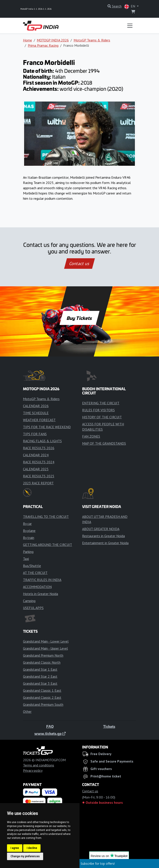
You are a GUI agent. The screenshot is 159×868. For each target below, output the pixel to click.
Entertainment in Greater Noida (105, 543)
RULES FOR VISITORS (98, 410)
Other (27, 711)
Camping (29, 601)
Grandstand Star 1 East (40, 669)
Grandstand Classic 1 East (42, 690)
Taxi (26, 559)
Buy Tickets (79, 318)
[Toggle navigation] (130, 26)
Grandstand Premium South (43, 704)
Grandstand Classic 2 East (42, 697)
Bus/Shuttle (32, 566)
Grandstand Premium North (43, 655)
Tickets (109, 726)
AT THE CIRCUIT (35, 573)
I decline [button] (32, 848)
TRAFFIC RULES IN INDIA (42, 580)
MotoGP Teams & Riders (92, 40)
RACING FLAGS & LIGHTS (42, 441)
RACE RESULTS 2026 (39, 448)
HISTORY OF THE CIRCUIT (102, 417)
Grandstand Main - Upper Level (45, 648)
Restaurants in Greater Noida (103, 536)
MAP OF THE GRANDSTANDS (104, 443)
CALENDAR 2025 (36, 469)
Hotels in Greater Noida (41, 594)
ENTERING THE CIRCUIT (101, 403)
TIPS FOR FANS (35, 434)
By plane (29, 531)
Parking (28, 552)
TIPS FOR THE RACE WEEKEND (47, 427)
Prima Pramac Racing (43, 45)
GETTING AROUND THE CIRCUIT (48, 545)
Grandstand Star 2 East (40, 676)
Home (27, 40)
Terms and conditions (39, 765)
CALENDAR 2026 (36, 406)
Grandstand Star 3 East (40, 683)
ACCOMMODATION (37, 587)
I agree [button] (15, 848)
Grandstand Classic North (42, 662)
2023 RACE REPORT (38, 483)
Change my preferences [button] (25, 856)
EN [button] (130, 6)
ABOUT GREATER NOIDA (101, 529)
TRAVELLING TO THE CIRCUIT (46, 517)
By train (29, 538)
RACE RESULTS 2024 (39, 462)
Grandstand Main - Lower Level (46, 641)
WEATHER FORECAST (39, 420)
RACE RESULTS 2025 (39, 476)
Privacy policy (33, 770)
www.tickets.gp (50, 733)
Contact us (79, 264)
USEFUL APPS (33, 608)
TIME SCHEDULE (36, 413)
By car (27, 524)
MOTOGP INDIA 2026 (53, 40)
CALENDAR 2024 (36, 455)
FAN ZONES (91, 436)
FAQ (50, 726)
